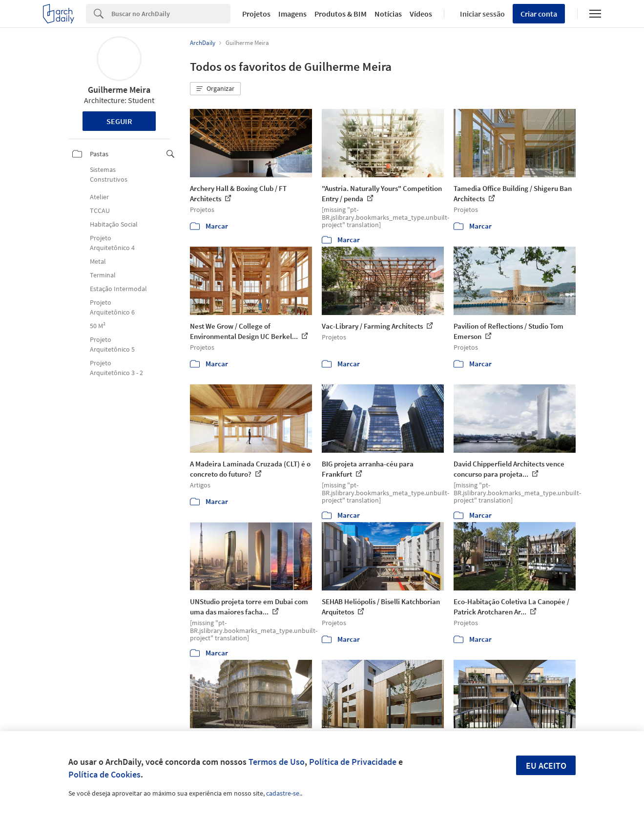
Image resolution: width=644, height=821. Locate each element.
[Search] (171, 14)
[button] (215, 89)
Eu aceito (546, 766)
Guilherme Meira (119, 90)
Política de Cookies (104, 774)
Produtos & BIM (341, 14)
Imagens (292, 14)
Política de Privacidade (353, 762)
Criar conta (539, 14)
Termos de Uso (277, 762)
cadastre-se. (283, 793)
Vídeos (421, 14)
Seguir (119, 121)
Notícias (388, 14)
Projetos (256, 14)
